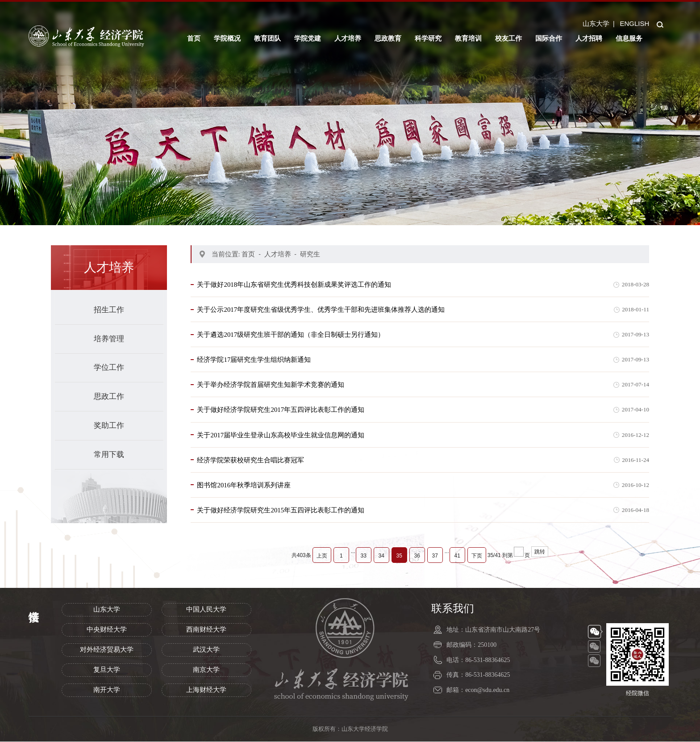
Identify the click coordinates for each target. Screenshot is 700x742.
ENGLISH (634, 23)
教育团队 (267, 38)
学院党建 (308, 38)
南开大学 (107, 691)
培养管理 (109, 339)
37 (435, 557)
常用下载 (109, 455)
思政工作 (109, 396)
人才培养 (348, 38)
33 (364, 557)
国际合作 (549, 38)
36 (417, 557)
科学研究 (428, 38)
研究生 (310, 254)
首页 (194, 38)
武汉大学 (206, 650)
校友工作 (508, 38)
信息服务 (629, 38)
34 (381, 557)
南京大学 (206, 671)
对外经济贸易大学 (107, 650)
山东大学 (596, 23)
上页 (322, 557)
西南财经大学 (206, 630)
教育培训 (468, 38)
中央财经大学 (107, 630)
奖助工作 (109, 425)
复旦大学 (107, 671)
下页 (477, 557)
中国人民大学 (206, 610)
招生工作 (109, 310)
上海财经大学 (206, 691)
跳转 (540, 553)
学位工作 (109, 367)
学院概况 (227, 38)
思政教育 (388, 38)
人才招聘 (589, 38)
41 (457, 557)
